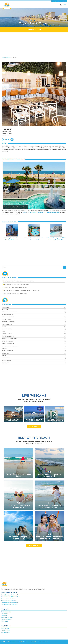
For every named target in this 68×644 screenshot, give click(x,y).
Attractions (5, 310)
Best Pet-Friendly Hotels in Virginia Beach (15, 294)
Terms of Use (45, 642)
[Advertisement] (34, 45)
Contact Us (26, 642)
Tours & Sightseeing (7, 351)
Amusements (5, 307)
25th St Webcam (6, 630)
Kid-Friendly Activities (8, 336)
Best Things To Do (6, 612)
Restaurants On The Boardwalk (11, 346)
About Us (20, 642)
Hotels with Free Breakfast (8, 599)
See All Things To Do (34, 546)
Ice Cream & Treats (7, 334)
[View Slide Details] (34, 185)
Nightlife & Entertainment (9, 339)
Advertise (32, 642)
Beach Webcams (6, 626)
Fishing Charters (7, 361)
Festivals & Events (7, 324)
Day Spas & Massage (7, 319)
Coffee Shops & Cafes (8, 317)
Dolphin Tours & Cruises (9, 322)
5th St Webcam (5, 629)
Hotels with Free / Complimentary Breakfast (16, 288)
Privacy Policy (38, 642)
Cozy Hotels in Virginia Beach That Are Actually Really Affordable (21, 291)
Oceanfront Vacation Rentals (9, 601)
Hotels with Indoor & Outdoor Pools (11, 597)
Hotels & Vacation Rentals (9, 592)
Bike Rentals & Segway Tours (10, 312)
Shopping (5, 348)
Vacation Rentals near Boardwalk (10, 603)
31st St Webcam (5, 632)
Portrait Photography (8, 344)
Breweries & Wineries (8, 315)
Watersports (6, 353)
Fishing (4, 327)
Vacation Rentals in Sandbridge (9, 605)
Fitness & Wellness (7, 329)
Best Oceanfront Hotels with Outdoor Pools (16, 284)
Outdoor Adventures (8, 341)
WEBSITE (6, 140)
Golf (4, 332)
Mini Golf (5, 356)
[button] (65, 5)
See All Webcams (34, 427)
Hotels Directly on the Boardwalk (10, 595)
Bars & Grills (6, 363)
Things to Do (5, 609)
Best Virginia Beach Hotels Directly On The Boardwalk (18, 281)
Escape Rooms (6, 358)
